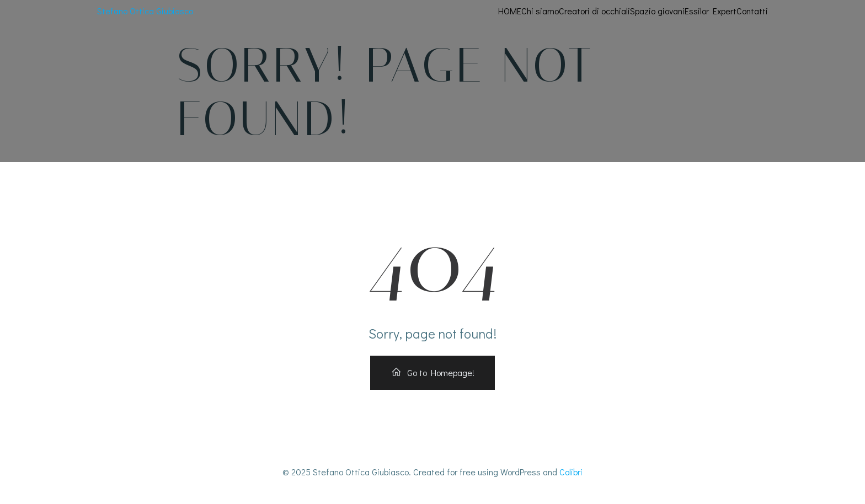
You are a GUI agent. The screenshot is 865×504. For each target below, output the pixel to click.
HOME (510, 11)
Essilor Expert (711, 11)
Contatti (752, 11)
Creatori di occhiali (594, 11)
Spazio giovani (657, 11)
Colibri (571, 472)
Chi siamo (540, 11)
